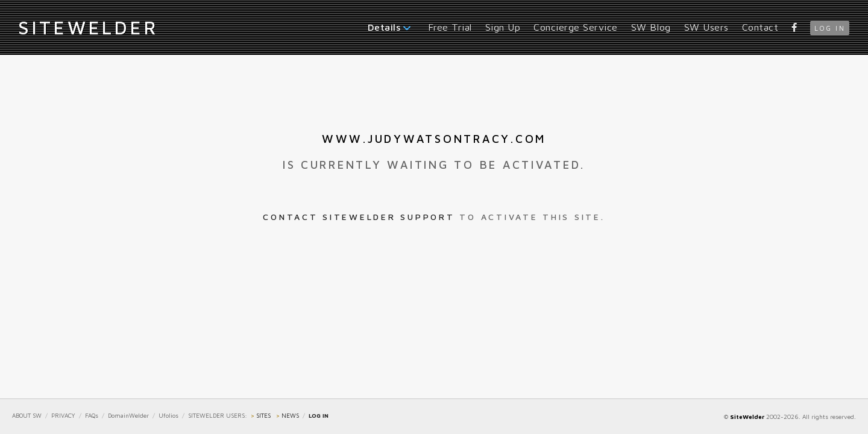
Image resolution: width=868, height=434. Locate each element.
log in (830, 28)
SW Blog (651, 27)
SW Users (706, 27)
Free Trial (450, 27)
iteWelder (88, 27)
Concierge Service (576, 27)
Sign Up (503, 27)
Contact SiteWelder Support (359, 217)
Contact (760, 27)
